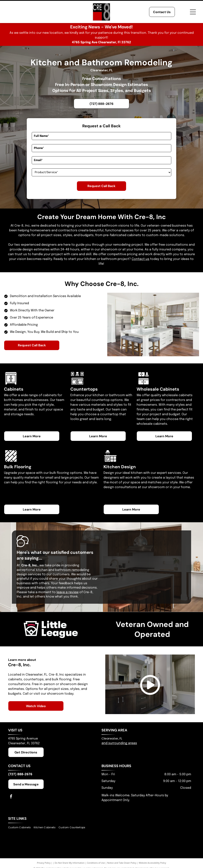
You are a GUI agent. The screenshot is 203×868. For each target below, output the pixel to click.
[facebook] (11, 797)
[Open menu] (193, 12)
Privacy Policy (44, 863)
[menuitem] (21, 827)
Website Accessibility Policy (152, 863)
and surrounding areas (119, 743)
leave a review (68, 592)
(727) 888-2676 (20, 774)
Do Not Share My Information (70, 863)
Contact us (140, 259)
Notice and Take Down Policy (122, 863)
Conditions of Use (96, 863)
